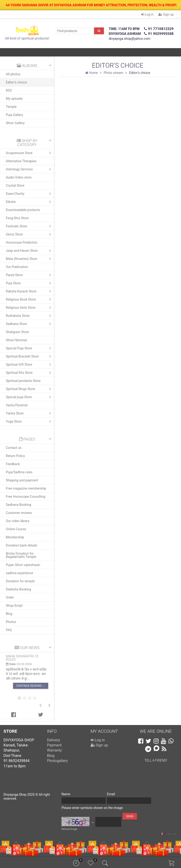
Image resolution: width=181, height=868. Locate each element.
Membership (15, 537)
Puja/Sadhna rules (19, 472)
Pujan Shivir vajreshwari (23, 565)
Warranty (55, 750)
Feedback (13, 464)
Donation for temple (20, 581)
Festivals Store (29, 226)
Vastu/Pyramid (17, 405)
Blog (9, 614)
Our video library (18, 521)
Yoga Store (29, 421)
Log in (147, 14)
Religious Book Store (29, 299)
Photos (11, 622)
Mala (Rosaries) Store (29, 259)
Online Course (16, 529)
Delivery (54, 740)
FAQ (9, 630)
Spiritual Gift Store (29, 364)
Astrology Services (29, 169)
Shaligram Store (17, 332)
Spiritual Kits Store (29, 373)
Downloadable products (23, 210)
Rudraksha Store (29, 316)
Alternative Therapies (21, 161)
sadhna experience (19, 573)
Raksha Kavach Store (29, 291)
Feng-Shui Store (17, 218)
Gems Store (29, 234)
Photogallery (57, 761)
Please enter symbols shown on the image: (92, 808)
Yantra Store (29, 413)
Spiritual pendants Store (23, 381)
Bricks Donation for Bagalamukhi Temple (21, 555)
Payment (54, 745)
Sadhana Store (29, 324)
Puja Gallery (14, 115)
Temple (11, 107)
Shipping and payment (22, 480)
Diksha (29, 202)
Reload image (69, 829)
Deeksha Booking (18, 589)
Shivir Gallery (15, 123)
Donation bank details (22, 545)
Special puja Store (29, 397)
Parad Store (29, 275)
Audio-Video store (19, 177)
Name (66, 794)
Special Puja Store (29, 348)
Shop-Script (14, 606)
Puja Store (29, 283)
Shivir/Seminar (17, 340)
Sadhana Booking (19, 505)
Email (111, 794)
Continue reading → (31, 686)
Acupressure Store (29, 153)
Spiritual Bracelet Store (29, 356)
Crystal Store (15, 186)
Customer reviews (19, 513)
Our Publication (17, 267)
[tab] (14, 715)
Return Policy (15, 456)
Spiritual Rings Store (29, 389)
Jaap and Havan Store (29, 251)
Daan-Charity (29, 194)
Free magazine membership (26, 488)
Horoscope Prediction (22, 242)
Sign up (166, 14)
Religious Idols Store (29, 308)
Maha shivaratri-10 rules (22, 658)
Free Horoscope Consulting (26, 497)
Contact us (14, 448)
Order (10, 597)
